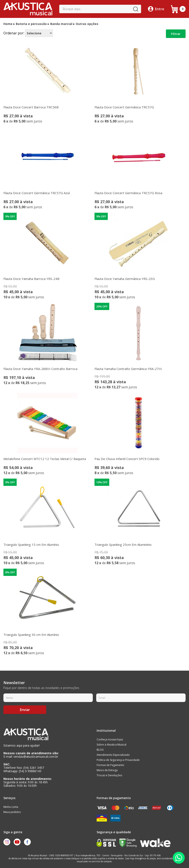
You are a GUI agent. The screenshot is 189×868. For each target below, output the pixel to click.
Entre (160, 9)
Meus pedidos (12, 812)
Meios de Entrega (107, 770)
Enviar (25, 710)
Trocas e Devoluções (109, 775)
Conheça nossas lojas (110, 739)
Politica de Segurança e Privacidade (118, 760)
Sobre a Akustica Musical (111, 745)
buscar (136, 9)
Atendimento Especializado (113, 755)
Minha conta (11, 807)
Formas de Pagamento (110, 765)
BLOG (100, 750)
